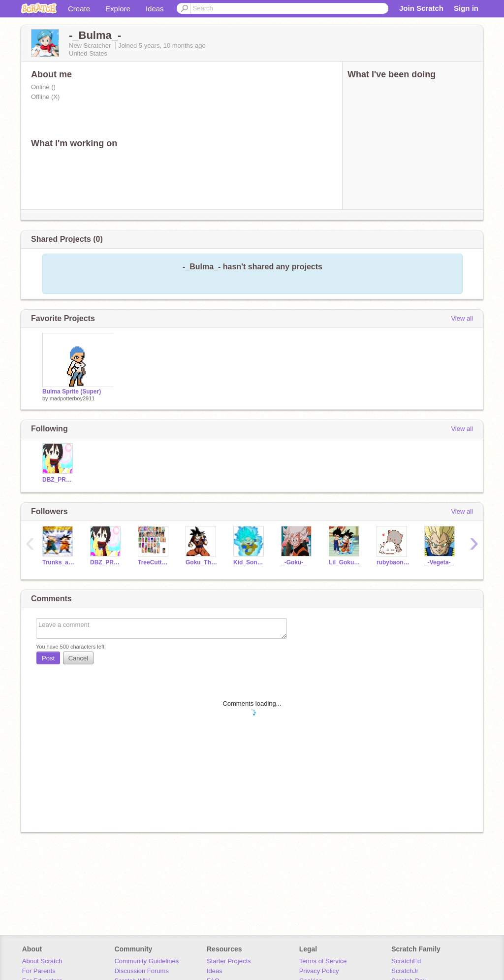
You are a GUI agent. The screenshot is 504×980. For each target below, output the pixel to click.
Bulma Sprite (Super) (72, 392)
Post (48, 658)
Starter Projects (229, 961)
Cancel (78, 658)
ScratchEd (406, 961)
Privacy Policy (319, 971)
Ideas (155, 9)
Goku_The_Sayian (202, 562)
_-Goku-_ (294, 562)
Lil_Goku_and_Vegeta (345, 562)
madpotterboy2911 (72, 398)
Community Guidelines (146, 961)
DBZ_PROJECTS (59, 480)
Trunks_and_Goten (59, 562)
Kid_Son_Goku (250, 562)
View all (462, 318)
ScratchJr (405, 971)
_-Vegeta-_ (439, 562)
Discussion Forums (142, 971)
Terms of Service (323, 961)
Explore (118, 9)
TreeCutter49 (154, 562)
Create (79, 9)
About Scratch (42, 961)
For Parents (39, 971)
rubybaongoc (393, 562)
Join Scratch (421, 8)
